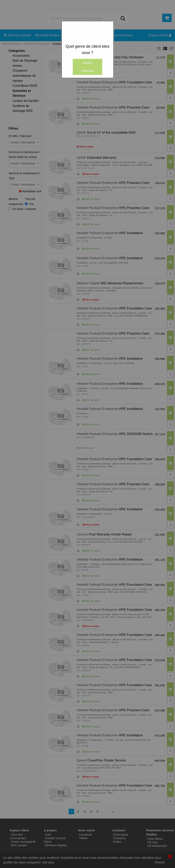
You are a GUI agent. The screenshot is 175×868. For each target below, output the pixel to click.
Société (87, 63)
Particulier (87, 71)
